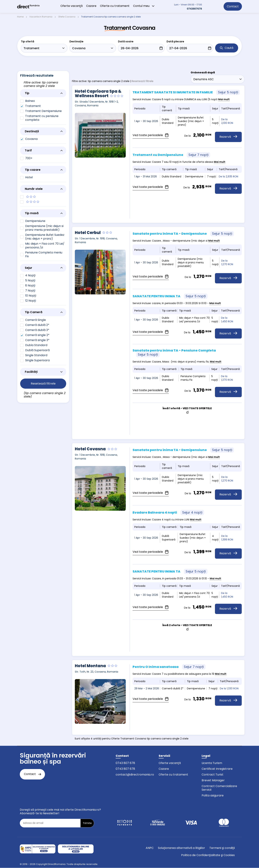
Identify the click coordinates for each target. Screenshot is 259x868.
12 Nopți (31, 301)
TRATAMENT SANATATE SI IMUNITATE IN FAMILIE (186, 92)
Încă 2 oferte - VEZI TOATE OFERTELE (187, 625)
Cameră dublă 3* (37, 330)
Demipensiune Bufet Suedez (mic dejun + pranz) (45, 237)
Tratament (33, 106)
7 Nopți (30, 291)
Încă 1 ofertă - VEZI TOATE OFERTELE (187, 408)
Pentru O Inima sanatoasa (169, 667)
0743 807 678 (125, 763)
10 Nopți (31, 296)
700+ (29, 158)
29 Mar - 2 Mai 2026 (147, 688)
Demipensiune (35, 221)
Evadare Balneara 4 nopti (168, 512)
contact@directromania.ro (135, 775)
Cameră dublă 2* (37, 325)
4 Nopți (30, 275)
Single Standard (36, 355)
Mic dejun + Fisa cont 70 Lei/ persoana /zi (45, 246)
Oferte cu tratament (115, 6)
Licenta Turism (212, 763)
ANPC (150, 848)
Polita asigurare (213, 795)
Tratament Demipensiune (43, 111)
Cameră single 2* (37, 335)
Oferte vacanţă (71, 6)
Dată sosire (126, 41)
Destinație (76, 41)
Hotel (29, 177)
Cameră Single (36, 320)
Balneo (30, 101)
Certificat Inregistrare (217, 769)
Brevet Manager (213, 780)
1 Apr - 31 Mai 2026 (146, 176)
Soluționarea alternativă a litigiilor (181, 848)
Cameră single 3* (37, 340)
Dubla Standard (36, 345)
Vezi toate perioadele (151, 135)
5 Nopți (30, 280)
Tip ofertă (28, 41)
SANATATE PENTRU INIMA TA (170, 296)
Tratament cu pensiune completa (42, 118)
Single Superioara (37, 360)
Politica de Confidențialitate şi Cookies (208, 855)
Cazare (91, 6)
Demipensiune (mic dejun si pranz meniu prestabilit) (44, 228)
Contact (233, 6)
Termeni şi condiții (222, 848)
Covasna (31, 139)
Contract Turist (213, 775)
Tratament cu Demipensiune (171, 155)
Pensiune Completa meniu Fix (44, 254)
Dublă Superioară (37, 350)
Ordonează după (203, 72)
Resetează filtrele (143, 81)
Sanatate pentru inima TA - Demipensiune (183, 234)
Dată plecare (175, 41)
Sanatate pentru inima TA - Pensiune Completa (174, 352)
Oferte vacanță (170, 763)
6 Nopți (30, 285)
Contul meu (144, 6)
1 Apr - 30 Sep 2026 (146, 121)
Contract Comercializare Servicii (219, 788)
